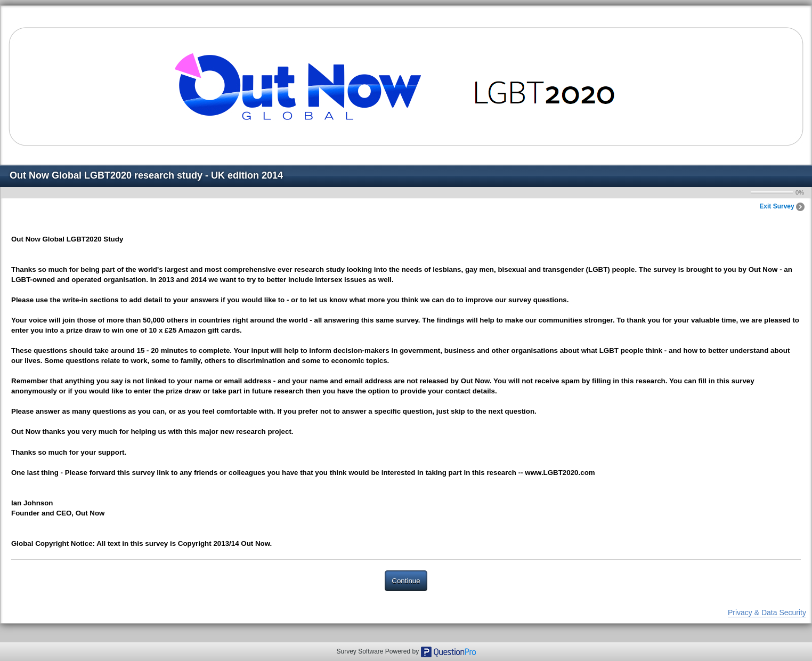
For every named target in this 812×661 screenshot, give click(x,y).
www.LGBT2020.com (560, 473)
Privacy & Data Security (767, 612)
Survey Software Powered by (378, 651)
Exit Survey (782, 206)
